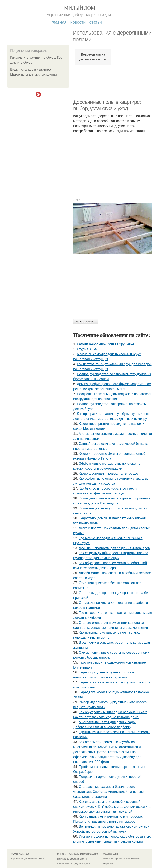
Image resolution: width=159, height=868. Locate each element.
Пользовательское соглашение (83, 854)
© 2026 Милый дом (20, 854)
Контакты (62, 854)
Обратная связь (111, 854)
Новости (78, 22)
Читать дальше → (86, 322)
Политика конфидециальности (72, 859)
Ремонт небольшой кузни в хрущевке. (106, 344)
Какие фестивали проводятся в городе (108, 473)
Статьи (95, 22)
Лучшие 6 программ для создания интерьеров (114, 548)
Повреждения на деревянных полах (93, 57)
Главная (59, 22)
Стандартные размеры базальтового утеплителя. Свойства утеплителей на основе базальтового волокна (108, 792)
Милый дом (79, 8)
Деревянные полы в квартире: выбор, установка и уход (107, 105)
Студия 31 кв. (87, 349)
